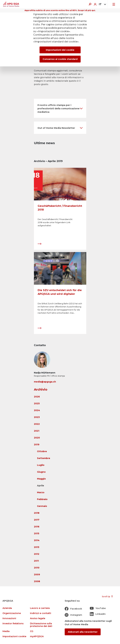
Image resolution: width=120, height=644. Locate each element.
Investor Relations (13, 624)
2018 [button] (37, 513)
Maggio (41, 479)
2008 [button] (37, 581)
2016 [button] (37, 527)
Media (6, 631)
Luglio (41, 465)
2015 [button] (37, 533)
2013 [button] (37, 547)
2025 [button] (37, 403)
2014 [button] (37, 540)
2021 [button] (37, 431)
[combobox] (102, 4)
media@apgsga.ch (45, 382)
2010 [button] (37, 568)
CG (32, 631)
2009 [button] (37, 575)
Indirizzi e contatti (41, 613)
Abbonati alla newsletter (83, 632)
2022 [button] (37, 424)
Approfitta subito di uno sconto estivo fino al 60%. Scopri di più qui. (60, 10)
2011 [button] (36, 561)
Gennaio (42, 506)
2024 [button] (37, 410)
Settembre (44, 458)
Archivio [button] (41, 389)
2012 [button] (37, 554)
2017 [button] (37, 520)
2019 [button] (37, 445)
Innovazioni (9, 618)
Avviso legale (38, 618)
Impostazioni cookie (14, 636)
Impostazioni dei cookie (60, 50)
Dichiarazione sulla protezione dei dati (41, 625)
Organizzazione (12, 613)
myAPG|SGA (37, 636)
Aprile (41, 486)
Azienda (7, 608)
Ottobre (42, 451)
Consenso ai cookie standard (60, 59)
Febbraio (42, 499)
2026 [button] (37, 397)
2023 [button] (37, 417)
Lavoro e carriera (40, 608)
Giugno (41, 472)
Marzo (41, 492)
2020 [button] (37, 438)
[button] (60, 108)
